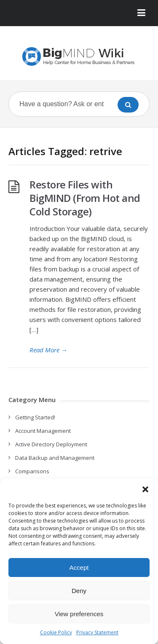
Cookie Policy (56, 632)
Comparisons (32, 471)
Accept (79, 568)
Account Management (43, 431)
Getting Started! (35, 417)
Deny (79, 591)
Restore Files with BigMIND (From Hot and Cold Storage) (85, 198)
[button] (145, 489)
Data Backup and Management (55, 458)
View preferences (79, 614)
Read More (48, 350)
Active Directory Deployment (51, 444)
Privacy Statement (97, 632)
